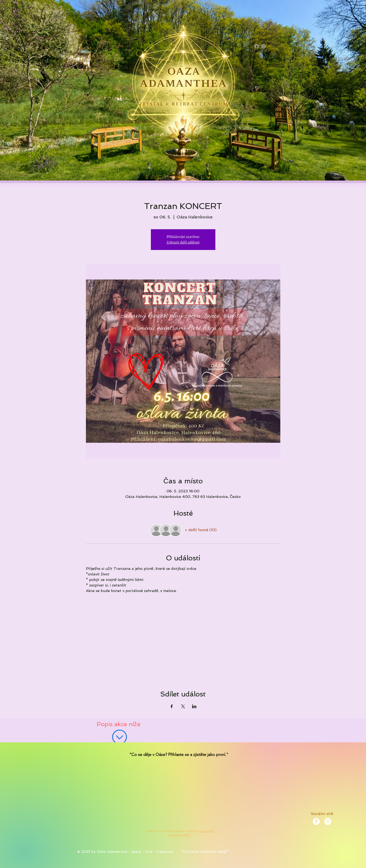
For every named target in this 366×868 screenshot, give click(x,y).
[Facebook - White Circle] (316, 821)
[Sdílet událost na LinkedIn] (194, 706)
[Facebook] (257, 46)
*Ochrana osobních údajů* (205, 852)
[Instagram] (264, 46)
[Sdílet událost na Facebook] (172, 706)
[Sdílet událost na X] (183, 706)
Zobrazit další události (183, 242)
